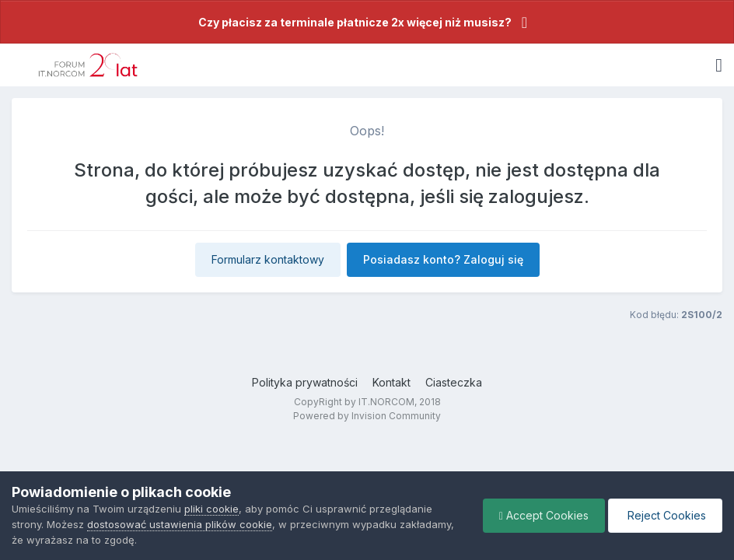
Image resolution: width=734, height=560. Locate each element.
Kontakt (391, 382)
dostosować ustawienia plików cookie (180, 524)
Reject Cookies (665, 515)
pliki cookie (211, 509)
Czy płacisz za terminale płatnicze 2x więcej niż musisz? (355, 22)
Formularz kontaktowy (268, 259)
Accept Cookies (544, 515)
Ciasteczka (454, 382)
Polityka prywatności (305, 382)
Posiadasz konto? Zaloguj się (443, 259)
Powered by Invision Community (367, 416)
